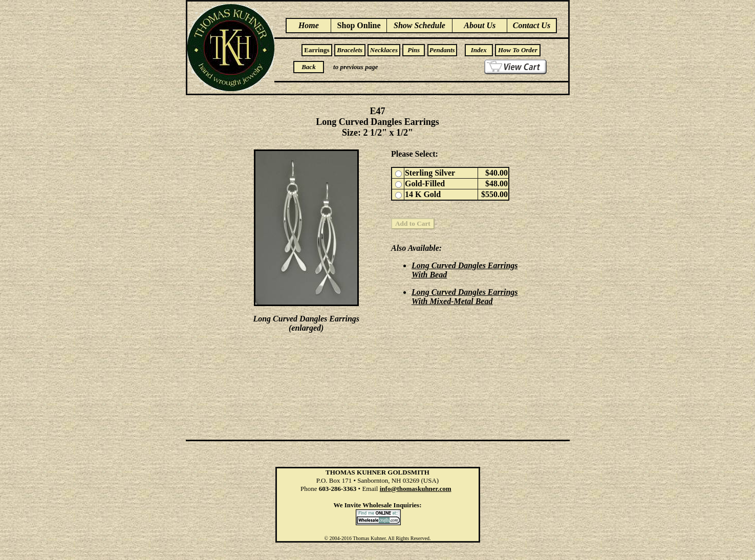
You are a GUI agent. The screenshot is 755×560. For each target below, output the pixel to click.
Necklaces (384, 50)
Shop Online (359, 25)
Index (479, 50)
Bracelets (350, 50)
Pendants (442, 50)
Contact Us (532, 25)
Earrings (317, 50)
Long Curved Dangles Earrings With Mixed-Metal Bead (465, 297)
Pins (414, 50)
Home (309, 25)
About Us (480, 25)
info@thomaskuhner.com (416, 489)
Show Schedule (419, 25)
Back (308, 67)
